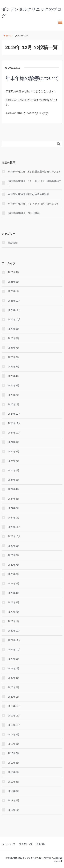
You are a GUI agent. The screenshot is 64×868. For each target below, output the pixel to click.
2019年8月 (14, 744)
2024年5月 (14, 480)
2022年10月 (14, 650)
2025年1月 (14, 404)
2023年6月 (14, 574)
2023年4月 (14, 593)
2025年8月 (14, 338)
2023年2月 (14, 612)
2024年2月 (14, 508)
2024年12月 (14, 414)
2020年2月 (14, 687)
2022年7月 (14, 668)
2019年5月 (14, 772)
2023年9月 (14, 546)
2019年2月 (14, 800)
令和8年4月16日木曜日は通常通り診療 (28, 194)
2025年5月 (14, 367)
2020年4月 (14, 678)
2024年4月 (14, 489)
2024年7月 (14, 461)
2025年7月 (14, 348)
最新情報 (13, 243)
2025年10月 (14, 319)
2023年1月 (14, 621)
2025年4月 (14, 376)
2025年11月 (14, 310)
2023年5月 (14, 583)
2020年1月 (14, 697)
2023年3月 (14, 602)
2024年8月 (14, 452)
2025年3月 (14, 385)
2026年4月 (14, 272)
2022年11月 (14, 640)
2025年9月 (14, 329)
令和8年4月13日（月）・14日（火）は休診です (33, 204)
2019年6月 (14, 763)
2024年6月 (14, 470)
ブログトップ (26, 844)
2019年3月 (14, 791)
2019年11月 (14, 716)
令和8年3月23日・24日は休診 (24, 213)
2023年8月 (14, 555)
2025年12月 (14, 301)
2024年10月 (14, 433)
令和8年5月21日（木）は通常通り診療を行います (34, 172)
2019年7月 (14, 753)
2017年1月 (14, 810)
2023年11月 (14, 527)
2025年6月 (14, 357)
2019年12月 (14, 706)
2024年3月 (14, 499)
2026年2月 (14, 282)
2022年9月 (14, 659)
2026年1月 (14, 291)
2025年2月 (14, 395)
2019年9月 (14, 735)
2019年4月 (14, 782)
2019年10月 (14, 725)
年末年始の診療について (32, 78)
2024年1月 (14, 518)
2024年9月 (14, 442)
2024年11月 (14, 423)
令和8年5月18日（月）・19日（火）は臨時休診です (35, 183)
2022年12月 (14, 631)
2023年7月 (14, 565)
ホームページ (8, 844)
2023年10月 (14, 536)
